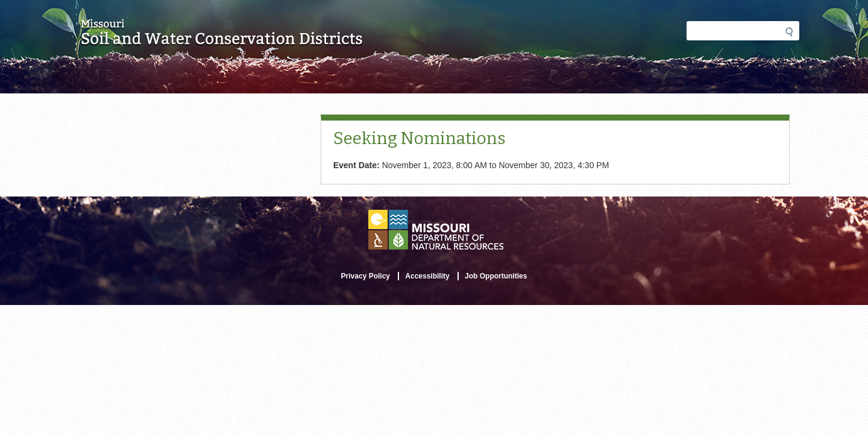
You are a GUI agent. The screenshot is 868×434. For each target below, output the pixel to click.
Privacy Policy (366, 276)
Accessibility (427, 276)
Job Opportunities (496, 276)
